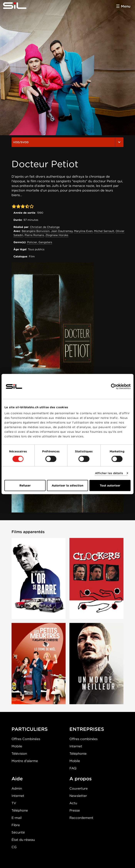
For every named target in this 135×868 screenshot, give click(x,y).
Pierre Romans (34, 235)
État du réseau (23, 840)
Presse (75, 810)
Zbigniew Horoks (57, 235)
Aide (17, 779)
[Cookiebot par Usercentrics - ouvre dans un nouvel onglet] (114, 386)
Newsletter (78, 796)
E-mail (17, 818)
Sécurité (18, 832)
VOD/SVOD (67, 142)
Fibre (16, 825)
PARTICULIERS (30, 729)
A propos (81, 779)
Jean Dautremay (62, 231)
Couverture (79, 788)
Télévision (19, 754)
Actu (73, 803)
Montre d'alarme (25, 761)
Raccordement (81, 818)
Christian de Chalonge (45, 227)
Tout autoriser (110, 486)
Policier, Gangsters (40, 242)
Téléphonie (78, 754)
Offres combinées (83, 739)
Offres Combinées (26, 739)
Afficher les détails (109, 473)
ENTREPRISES (87, 729)
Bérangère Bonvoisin (36, 231)
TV (14, 803)
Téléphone (20, 810)
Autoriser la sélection (67, 486)
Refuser (25, 486)
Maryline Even (83, 231)
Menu (126, 6)
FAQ (73, 768)
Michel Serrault (104, 231)
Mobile (17, 746)
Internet (76, 746)
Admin (17, 788)
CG (14, 847)
